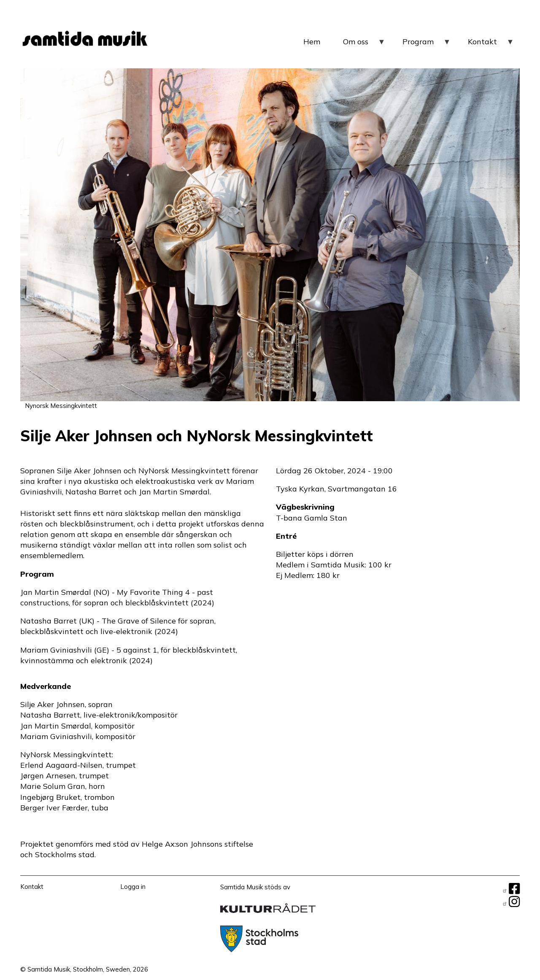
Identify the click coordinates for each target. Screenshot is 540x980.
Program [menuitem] (427, 45)
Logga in (133, 887)
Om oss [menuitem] (364, 45)
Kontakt (32, 887)
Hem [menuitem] (312, 42)
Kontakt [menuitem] (491, 45)
